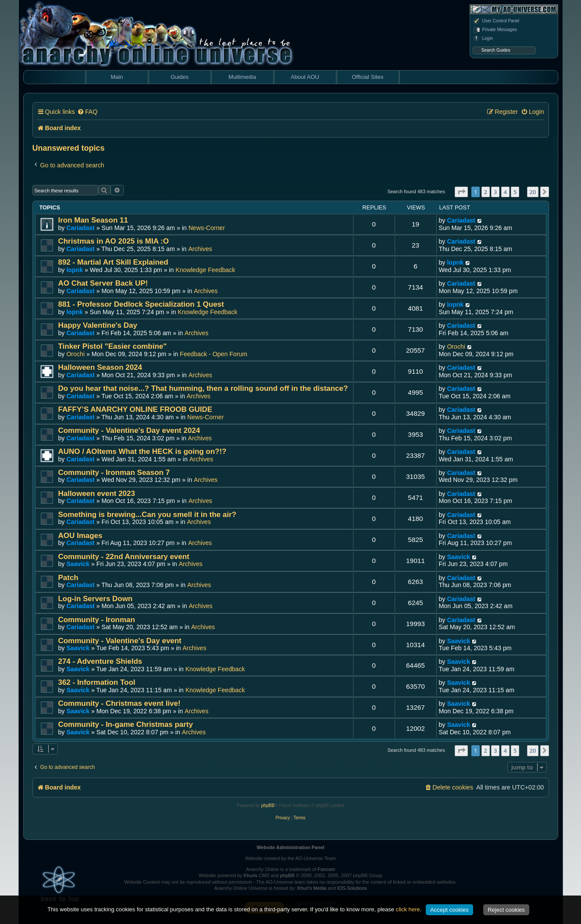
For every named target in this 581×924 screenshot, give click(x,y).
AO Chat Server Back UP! (103, 283)
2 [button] (486, 192)
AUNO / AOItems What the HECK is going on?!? (143, 451)
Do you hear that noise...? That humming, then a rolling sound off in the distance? (203, 388)
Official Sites (367, 77)
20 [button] (533, 192)
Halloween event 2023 (97, 494)
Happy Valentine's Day (98, 325)
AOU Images (80, 536)
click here (408, 909)
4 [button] (505, 192)
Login (483, 39)
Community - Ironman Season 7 (114, 473)
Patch (68, 578)
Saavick (78, 564)
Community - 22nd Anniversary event (124, 557)
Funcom (326, 869)
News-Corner (207, 228)
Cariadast (80, 228)
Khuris (251, 875)
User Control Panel (496, 21)
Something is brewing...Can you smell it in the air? (147, 515)
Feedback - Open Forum (214, 354)
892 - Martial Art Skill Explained (113, 262)
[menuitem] (87, 112)
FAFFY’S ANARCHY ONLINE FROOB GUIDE (135, 409)
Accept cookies (449, 910)
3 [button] (495, 192)
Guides (180, 77)
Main (117, 77)
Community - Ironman (97, 620)
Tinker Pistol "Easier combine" (113, 346)
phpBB (268, 805)
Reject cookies (506, 910)
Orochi (75, 354)
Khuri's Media (312, 888)
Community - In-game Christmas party (126, 724)
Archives (200, 249)
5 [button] (515, 192)
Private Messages (495, 30)
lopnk (75, 270)
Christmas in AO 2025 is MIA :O (114, 241)
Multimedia (242, 77)
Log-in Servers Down (96, 599)
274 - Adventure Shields (100, 661)
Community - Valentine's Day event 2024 (129, 430)
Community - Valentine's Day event (120, 641)
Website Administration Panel (290, 847)
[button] (461, 192)
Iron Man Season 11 (93, 220)
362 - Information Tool (97, 682)
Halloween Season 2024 (100, 367)
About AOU (305, 77)
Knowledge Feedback (205, 270)
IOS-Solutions (352, 888)
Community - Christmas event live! (119, 703)
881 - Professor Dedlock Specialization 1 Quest (141, 304)
